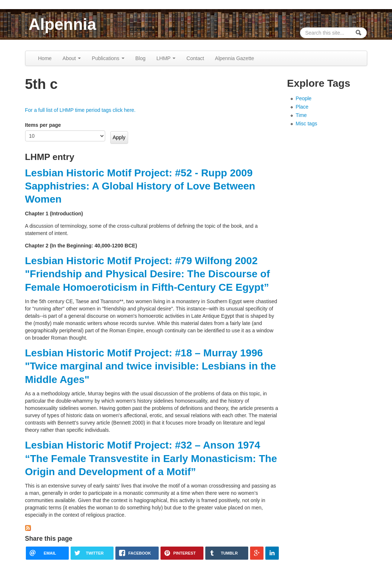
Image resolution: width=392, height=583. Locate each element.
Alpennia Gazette (235, 58)
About (72, 58)
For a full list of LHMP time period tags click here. (80, 110)
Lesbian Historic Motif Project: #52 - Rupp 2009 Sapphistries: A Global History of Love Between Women (140, 186)
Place (302, 107)
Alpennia (63, 24)
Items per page (43, 125)
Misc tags (306, 124)
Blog (140, 58)
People (304, 98)
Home (45, 58)
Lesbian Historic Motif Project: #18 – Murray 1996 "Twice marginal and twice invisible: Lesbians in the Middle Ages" (151, 366)
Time (301, 115)
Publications (108, 58)
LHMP (166, 58)
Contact (195, 58)
